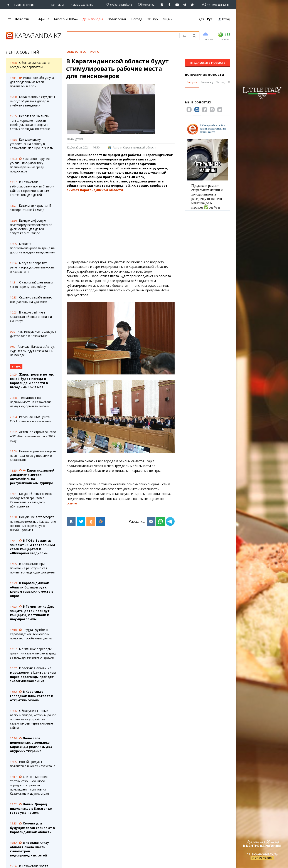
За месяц (207, 82)
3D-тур (153, 19)
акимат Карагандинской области (95, 190)
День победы (93, 19)
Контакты (58, 5)
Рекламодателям (82, 5)
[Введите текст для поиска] (122, 35)
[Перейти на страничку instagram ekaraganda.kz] (119, 5)
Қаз (201, 19)
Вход (224, 19)
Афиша (44, 19)
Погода (137, 19)
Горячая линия (24, 5)
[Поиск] (194, 36)
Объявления (117, 19)
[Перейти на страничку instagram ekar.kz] (146, 5)
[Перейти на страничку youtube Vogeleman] (177, 5)
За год (220, 82)
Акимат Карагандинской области (132, 147)
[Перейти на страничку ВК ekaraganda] (162, 5)
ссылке (72, 503)
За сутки (192, 82)
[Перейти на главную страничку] (9, 5)
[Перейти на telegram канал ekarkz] (185, 5)
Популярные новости (205, 75)
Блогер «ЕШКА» (66, 19)
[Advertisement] (121, 226)
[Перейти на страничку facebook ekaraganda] (169, 5)
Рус (210, 19)
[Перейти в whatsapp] (215, 4)
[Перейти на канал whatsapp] (192, 5)
